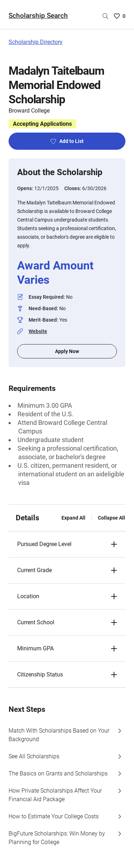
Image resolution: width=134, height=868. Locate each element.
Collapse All (111, 518)
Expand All (73, 518)
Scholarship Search (38, 16)
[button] (67, 544)
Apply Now (67, 351)
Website (38, 331)
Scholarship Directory (36, 42)
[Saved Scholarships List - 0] (120, 16)
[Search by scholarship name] (105, 16)
